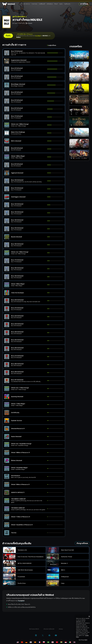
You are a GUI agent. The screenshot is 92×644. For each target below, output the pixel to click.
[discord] (36, 636)
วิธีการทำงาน (26, 4)
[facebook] (49, 636)
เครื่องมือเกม (50, 4)
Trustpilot (21, 601)
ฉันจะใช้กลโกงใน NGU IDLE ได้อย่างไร (19, 604)
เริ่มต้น (8, 36)
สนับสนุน (61, 629)
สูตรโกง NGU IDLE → (20, 17)
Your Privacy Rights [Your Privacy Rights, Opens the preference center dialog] (83, 640)
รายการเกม (34, 4)
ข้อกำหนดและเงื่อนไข (34, 629)
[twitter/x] (43, 636)
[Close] (89, 616)
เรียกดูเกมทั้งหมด (82, 543)
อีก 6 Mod (38, 36)
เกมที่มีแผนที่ (42, 4)
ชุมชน (61, 4)
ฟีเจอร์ (56, 4)
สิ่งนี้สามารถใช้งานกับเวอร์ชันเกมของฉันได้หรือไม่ (22, 607)
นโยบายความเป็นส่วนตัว (49, 629)
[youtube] (56, 636)
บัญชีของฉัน (67, 4)
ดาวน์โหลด (84, 4)
